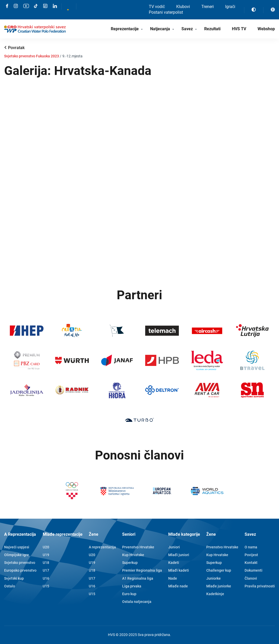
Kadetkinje (215, 594)
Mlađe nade (178, 586)
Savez (187, 29)
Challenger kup (219, 570)
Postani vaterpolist (166, 12)
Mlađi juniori (179, 555)
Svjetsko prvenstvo (20, 563)
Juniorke (214, 578)
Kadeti (174, 563)
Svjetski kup (14, 578)
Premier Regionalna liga (142, 570)
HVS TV (239, 29)
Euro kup (129, 594)
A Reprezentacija (20, 534)
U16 (46, 578)
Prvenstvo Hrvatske (138, 547)
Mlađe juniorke (219, 586)
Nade (173, 578)
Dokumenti (254, 570)
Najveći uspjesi (17, 547)
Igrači (230, 7)
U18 (46, 563)
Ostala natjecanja (137, 602)
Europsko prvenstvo (20, 570)
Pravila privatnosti (260, 586)
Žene (94, 534)
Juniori (174, 547)
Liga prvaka (132, 586)
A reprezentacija (102, 547)
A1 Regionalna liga (138, 578)
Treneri (208, 7)
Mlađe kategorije (184, 534)
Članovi (251, 578)
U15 (46, 586)
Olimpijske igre (17, 555)
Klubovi (183, 7)
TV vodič (157, 7)
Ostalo (10, 586)
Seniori (129, 534)
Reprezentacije (125, 29)
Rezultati (212, 29)
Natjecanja (160, 29)
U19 (46, 555)
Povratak (16, 48)
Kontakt (251, 563)
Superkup (130, 563)
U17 (46, 570)
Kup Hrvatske (133, 555)
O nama (251, 547)
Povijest (251, 555)
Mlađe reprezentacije (63, 534)
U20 (46, 547)
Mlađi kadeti (179, 570)
